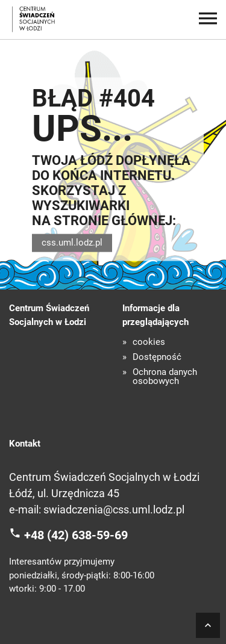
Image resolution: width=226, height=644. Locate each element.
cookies (149, 342)
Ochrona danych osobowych (165, 377)
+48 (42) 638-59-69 (76, 534)
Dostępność (157, 357)
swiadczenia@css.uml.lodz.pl (114, 509)
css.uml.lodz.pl (72, 243)
